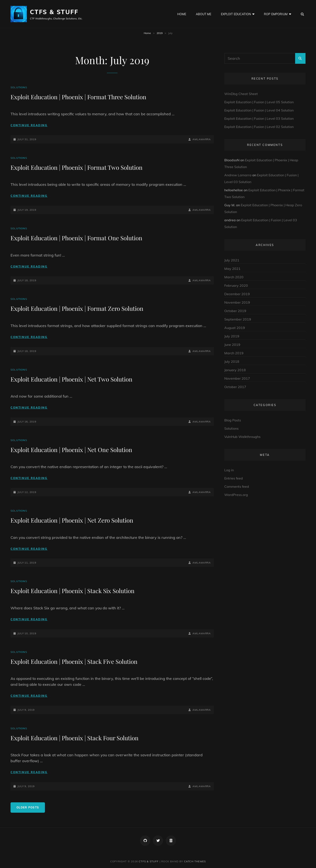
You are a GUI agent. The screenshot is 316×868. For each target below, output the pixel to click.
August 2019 (235, 328)
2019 (160, 33)
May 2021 (232, 269)
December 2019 (237, 294)
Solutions (19, 87)
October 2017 (235, 387)
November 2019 (237, 302)
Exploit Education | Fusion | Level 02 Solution (259, 127)
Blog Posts (233, 420)
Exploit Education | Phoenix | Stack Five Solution (74, 661)
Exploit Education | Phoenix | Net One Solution (71, 450)
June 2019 (232, 345)
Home (182, 14)
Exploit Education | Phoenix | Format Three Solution (78, 97)
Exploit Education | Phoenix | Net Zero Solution (72, 520)
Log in (229, 470)
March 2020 (234, 277)
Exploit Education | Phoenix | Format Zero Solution (77, 308)
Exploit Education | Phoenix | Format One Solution (76, 238)
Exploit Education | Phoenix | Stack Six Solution (73, 591)
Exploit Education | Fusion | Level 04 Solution (259, 110)
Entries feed (234, 478)
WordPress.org (236, 495)
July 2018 (232, 361)
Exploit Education (236, 14)
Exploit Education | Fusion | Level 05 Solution (259, 102)
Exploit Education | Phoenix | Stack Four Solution (75, 738)
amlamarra (202, 139)
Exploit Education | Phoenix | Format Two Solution (77, 167)
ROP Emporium (276, 14)
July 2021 (232, 260)
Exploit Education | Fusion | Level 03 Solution (259, 118)
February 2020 (236, 285)
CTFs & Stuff (54, 12)
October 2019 (235, 311)
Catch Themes (195, 861)
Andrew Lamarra (238, 175)
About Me (204, 14)
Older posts (28, 807)
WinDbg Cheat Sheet (241, 94)
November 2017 (237, 378)
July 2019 (232, 336)
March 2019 (234, 353)
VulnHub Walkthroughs (242, 437)
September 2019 (238, 319)
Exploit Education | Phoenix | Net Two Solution (71, 379)
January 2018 (235, 370)
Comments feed (237, 486)
